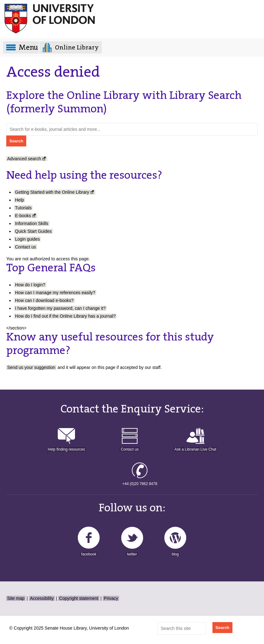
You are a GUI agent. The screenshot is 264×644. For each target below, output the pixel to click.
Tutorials (23, 208)
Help (20, 200)
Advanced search (24, 159)
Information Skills (32, 223)
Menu (28, 47)
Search (222, 628)
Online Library (77, 47)
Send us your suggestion (31, 367)
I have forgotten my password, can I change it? (60, 308)
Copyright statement (79, 598)
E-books (23, 216)
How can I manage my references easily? (55, 293)
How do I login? (30, 285)
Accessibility (42, 598)
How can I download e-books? (44, 300)
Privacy (111, 598)
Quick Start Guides (33, 231)
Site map (16, 598)
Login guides (27, 239)
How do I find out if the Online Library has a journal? (65, 316)
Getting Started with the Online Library (52, 192)
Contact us (25, 247)
